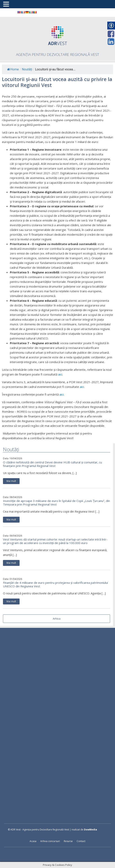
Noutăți (27, 69)
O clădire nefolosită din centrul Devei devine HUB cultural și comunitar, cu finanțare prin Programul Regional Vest (52, 464)
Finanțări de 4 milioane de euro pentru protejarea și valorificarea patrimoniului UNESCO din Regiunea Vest (55, 584)
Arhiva (57, 619)
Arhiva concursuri (50, 841)
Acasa (33, 841)
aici (60, 374)
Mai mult (11, 481)
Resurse (68, 841)
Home (13, 69)
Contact (81, 841)
